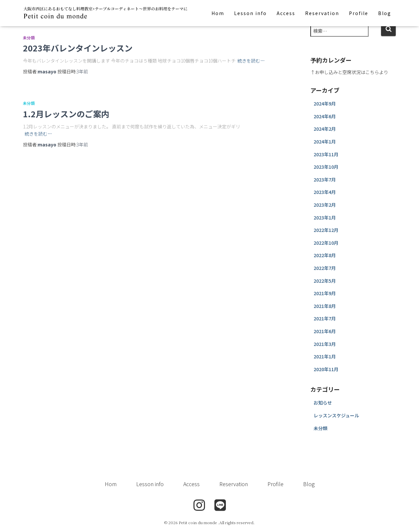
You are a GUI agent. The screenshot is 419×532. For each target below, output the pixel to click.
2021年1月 (325, 356)
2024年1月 (325, 142)
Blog (385, 13)
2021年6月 (325, 331)
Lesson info (250, 13)
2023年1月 (325, 218)
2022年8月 (325, 255)
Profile (359, 13)
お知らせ (323, 403)
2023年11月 (326, 154)
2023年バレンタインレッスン (78, 48)
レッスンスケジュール (336, 415)
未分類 (29, 38)
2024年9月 (325, 104)
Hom (218, 13)
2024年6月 (325, 116)
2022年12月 (326, 230)
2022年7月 (325, 268)
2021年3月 (325, 344)
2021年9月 (325, 293)
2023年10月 (326, 167)
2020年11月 (326, 369)
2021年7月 (325, 318)
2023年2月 (325, 205)
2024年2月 (325, 129)
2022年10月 (326, 243)
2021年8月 (325, 306)
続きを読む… (251, 61)
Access (286, 13)
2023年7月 (325, 180)
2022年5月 (325, 281)
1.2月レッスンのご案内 (66, 114)
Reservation (322, 13)
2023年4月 (325, 192)
